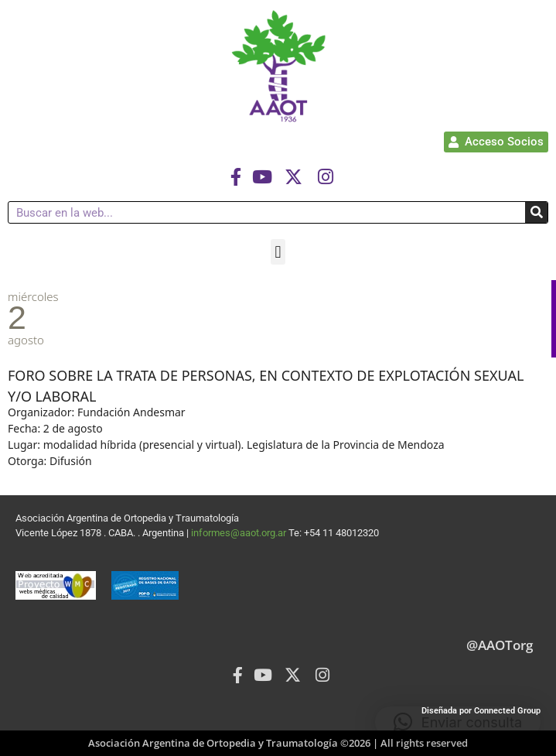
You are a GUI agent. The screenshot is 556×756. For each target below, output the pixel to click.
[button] (278, 252)
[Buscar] (536, 212)
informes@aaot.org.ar (240, 533)
